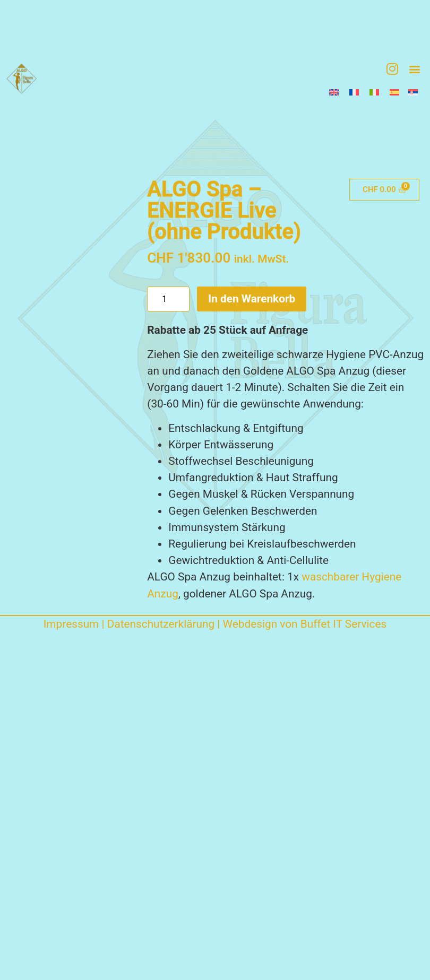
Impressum (71, 624)
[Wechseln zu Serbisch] (413, 92)
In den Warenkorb (252, 299)
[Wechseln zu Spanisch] (394, 92)
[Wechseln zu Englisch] (334, 92)
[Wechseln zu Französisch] (354, 92)
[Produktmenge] (168, 299)
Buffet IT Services (344, 624)
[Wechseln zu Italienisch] (374, 92)
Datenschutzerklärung (161, 624)
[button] (414, 69)
